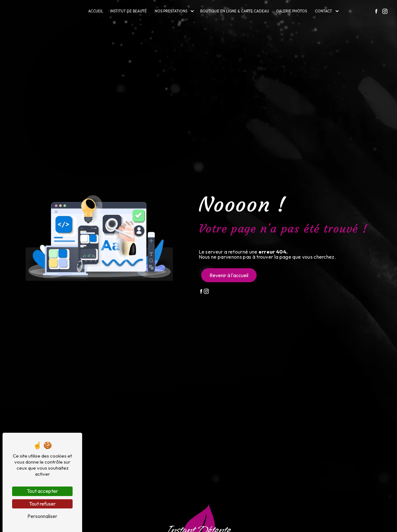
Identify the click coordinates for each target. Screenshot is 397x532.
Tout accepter (42, 491)
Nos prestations (171, 11)
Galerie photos (291, 11)
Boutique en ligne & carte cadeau (235, 11)
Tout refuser (42, 504)
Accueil (96, 11)
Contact (323, 11)
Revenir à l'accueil (229, 275)
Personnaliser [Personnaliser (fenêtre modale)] (42, 516)
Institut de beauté (128, 11)
